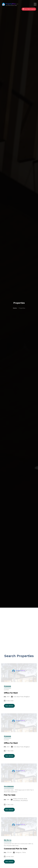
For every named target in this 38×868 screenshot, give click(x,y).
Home (15, 308)
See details (9, 706)
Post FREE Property (29, 9)
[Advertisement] (19, 628)
